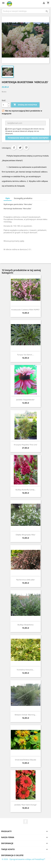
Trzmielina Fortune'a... (25, 670)
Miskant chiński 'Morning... (26, 715)
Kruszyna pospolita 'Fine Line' (26, 445)
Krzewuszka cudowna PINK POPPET (25, 310)
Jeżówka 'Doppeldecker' (26, 400)
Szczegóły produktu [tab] (23, 198)
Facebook (25, 822)
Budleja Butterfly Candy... (26, 490)
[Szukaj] (25, 11)
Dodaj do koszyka (25, 105)
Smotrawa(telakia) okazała (25, 760)
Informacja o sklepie (12, 855)
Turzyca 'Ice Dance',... (26, 355)
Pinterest (26, 148)
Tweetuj (20, 148)
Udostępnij (14, 148)
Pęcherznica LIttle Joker (25, 580)
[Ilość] (5, 105)
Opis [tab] (8, 198)
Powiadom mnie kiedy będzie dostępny (28, 138)
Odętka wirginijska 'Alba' (25, 535)
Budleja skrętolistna (25, 625)
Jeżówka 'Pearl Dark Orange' (26, 805)
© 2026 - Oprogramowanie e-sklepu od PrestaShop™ (23, 859)
